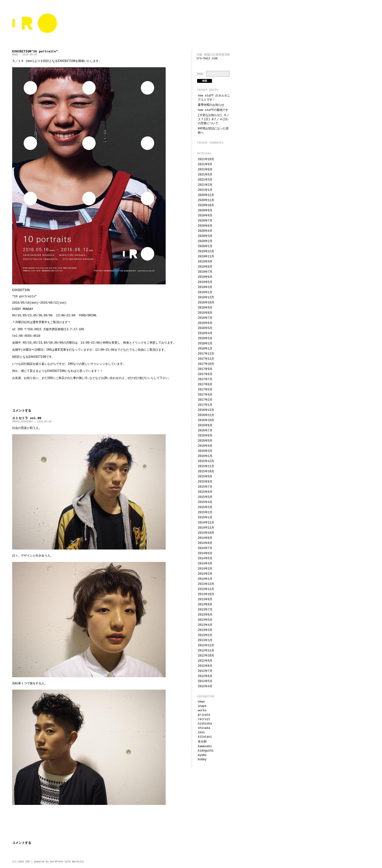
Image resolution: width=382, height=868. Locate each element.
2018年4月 (205, 333)
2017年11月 (206, 359)
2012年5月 (205, 681)
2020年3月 (205, 236)
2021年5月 (205, 175)
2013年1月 (205, 640)
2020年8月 (205, 216)
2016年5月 (205, 441)
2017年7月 (205, 379)
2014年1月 (205, 579)
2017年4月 (205, 395)
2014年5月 (205, 559)
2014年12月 (206, 523)
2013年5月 (205, 620)
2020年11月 (206, 200)
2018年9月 (205, 308)
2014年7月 (205, 548)
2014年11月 (206, 528)
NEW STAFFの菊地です (213, 110)
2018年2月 (205, 344)
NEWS (15, 55)
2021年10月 (206, 159)
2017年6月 (205, 385)
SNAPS (16, 422)
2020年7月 (205, 221)
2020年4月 (205, 231)
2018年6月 (205, 323)
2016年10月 (206, 420)
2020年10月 (206, 205)
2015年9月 (205, 477)
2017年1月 (205, 405)
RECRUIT (204, 719)
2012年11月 (206, 651)
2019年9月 (205, 262)
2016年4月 (205, 446)
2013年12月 (206, 584)
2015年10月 (206, 472)
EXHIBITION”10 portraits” (35, 52)
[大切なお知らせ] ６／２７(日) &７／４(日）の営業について (214, 119)
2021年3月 (205, 180)
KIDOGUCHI (206, 751)
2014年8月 (205, 543)
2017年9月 (205, 369)
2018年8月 (205, 313)
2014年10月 (206, 533)
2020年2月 (205, 241)
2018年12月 (206, 298)
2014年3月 (205, 569)
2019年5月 (205, 282)
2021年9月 (205, 164)
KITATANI (205, 737)
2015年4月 (205, 502)
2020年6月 (205, 226)
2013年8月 (205, 605)
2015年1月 (205, 518)
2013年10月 (206, 594)
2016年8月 (205, 425)
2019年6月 (205, 277)
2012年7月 (205, 671)
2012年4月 (205, 686)
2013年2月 (205, 635)
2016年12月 (206, 410)
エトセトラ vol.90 (27, 418)
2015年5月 (205, 497)
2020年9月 (205, 211)
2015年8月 (205, 482)
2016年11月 (206, 415)
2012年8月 (205, 666)
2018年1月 (205, 349)
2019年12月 (206, 251)
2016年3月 (205, 451)
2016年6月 (205, 436)
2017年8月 (205, 374)
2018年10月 (206, 303)
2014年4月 (205, 564)
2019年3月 (205, 287)
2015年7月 (205, 487)
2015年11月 (206, 466)
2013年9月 (205, 599)
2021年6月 (205, 170)
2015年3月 (205, 507)
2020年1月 (205, 246)
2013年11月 (206, 589)
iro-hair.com (207, 58)
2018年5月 (205, 328)
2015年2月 (205, 512)
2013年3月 (205, 630)
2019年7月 (205, 272)
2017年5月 (205, 390)
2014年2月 (205, 574)
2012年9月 (205, 661)
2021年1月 (205, 190)
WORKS (202, 711)
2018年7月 (205, 318)
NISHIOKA (27, 422)
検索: (201, 74)
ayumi (202, 755)
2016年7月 (205, 431)
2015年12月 (206, 461)
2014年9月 (205, 538)
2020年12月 (206, 195)
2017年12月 (206, 354)
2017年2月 (205, 400)
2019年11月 (206, 257)
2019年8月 (205, 267)
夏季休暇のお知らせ (211, 105)
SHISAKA (204, 728)
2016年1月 (205, 456)
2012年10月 (206, 656)
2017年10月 (206, 364)
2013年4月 (205, 625)
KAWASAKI (205, 746)
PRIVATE (204, 715)
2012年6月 (205, 676)
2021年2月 (205, 185)
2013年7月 (205, 610)
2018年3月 (205, 338)
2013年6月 (205, 615)
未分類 (202, 742)
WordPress (57, 862)
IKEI (201, 733)
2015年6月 (205, 492)
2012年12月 (206, 646)
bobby (202, 760)
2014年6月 (205, 553)
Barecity (78, 862)
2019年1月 (205, 292)
